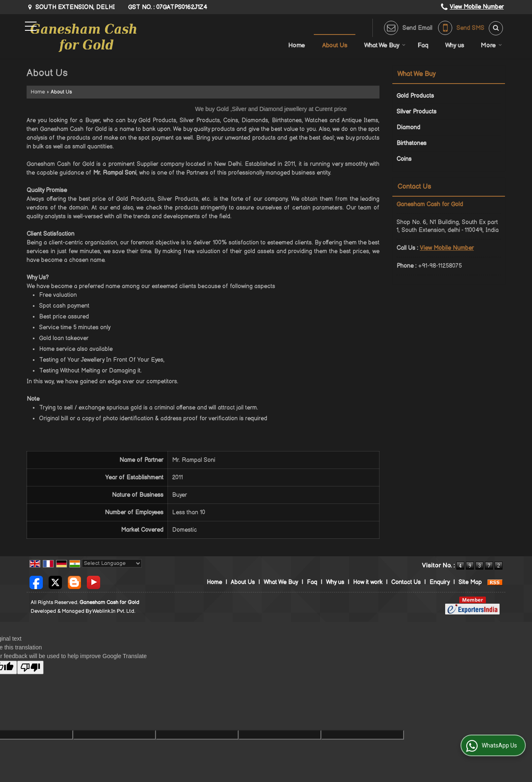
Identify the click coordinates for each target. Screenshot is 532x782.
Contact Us (406, 582)
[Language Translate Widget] (112, 563)
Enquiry (440, 582)
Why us (454, 46)
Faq (423, 46)
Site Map (470, 582)
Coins (404, 159)
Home (297, 46)
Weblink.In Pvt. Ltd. (114, 611)
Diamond (408, 127)
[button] (477, 7)
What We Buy (385, 46)
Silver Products (416, 112)
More (491, 46)
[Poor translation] (30, 667)
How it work (368, 582)
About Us (335, 46)
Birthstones (411, 143)
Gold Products (415, 96)
